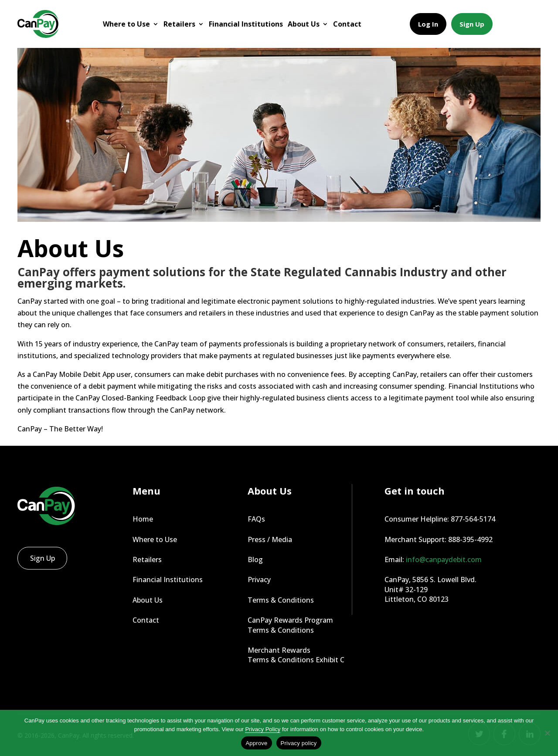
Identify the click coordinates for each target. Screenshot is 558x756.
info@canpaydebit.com (444, 559)
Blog (255, 559)
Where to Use (126, 24)
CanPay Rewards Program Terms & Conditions (290, 625)
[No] (547, 733)
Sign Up (472, 24)
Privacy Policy (263, 729)
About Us (304, 24)
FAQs (256, 519)
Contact (347, 24)
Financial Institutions (246, 24)
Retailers (179, 24)
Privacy (259, 580)
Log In (428, 24)
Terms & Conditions (281, 600)
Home (143, 519)
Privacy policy (299, 743)
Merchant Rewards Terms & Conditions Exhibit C (296, 655)
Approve (256, 743)
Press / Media (270, 539)
